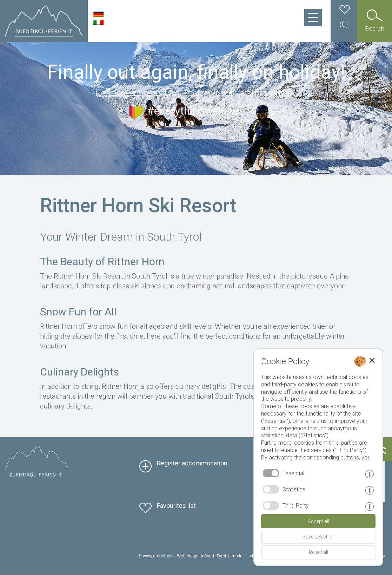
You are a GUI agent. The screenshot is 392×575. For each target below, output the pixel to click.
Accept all (318, 521)
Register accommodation (192, 463)
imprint (237, 556)
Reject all (318, 552)
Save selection (318, 537)
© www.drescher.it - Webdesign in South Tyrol (182, 556)
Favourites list (176, 506)
